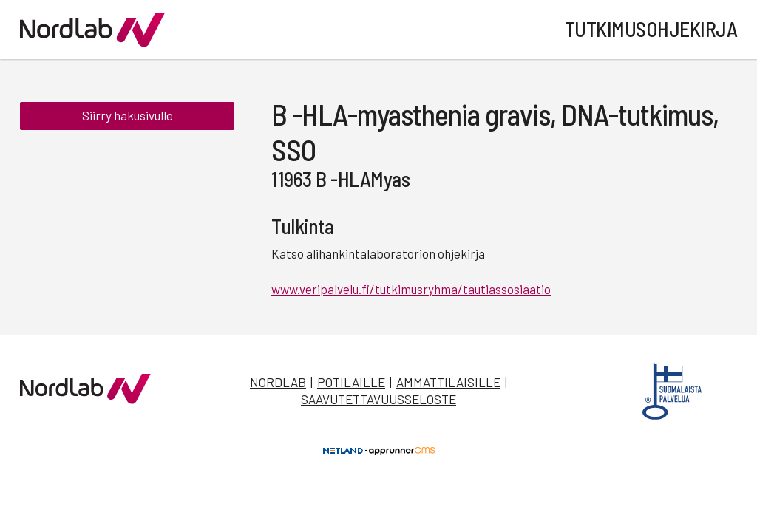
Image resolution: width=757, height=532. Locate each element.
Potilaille (351, 382)
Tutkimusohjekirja (651, 29)
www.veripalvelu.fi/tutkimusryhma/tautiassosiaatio (411, 289)
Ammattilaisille (448, 382)
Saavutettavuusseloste (378, 399)
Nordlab (278, 382)
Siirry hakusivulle (128, 117)
